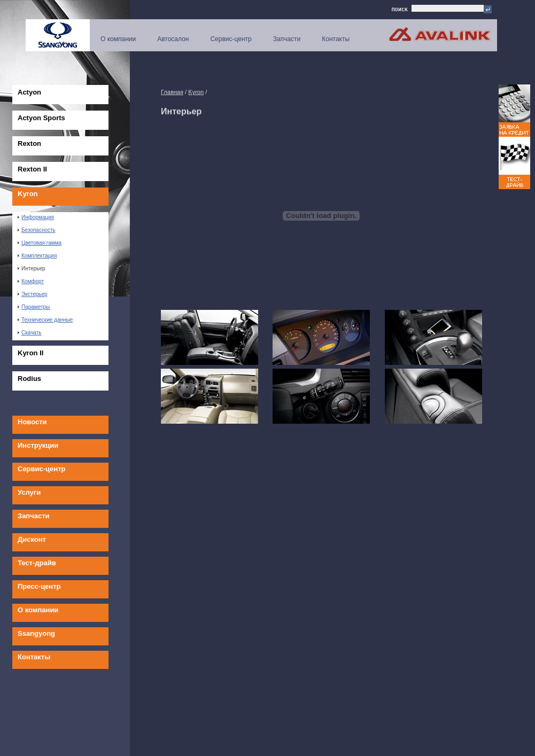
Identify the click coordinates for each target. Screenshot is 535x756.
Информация (36, 217)
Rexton (29, 143)
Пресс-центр (39, 586)
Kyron (28, 194)
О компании (118, 39)
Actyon (29, 92)
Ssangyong (36, 633)
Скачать (30, 333)
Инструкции (38, 445)
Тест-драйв (37, 563)
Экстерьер (33, 294)
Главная (172, 92)
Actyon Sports (41, 118)
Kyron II (30, 353)
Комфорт (31, 281)
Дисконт (32, 539)
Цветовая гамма (40, 243)
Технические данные (45, 320)
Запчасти (287, 39)
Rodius (29, 379)
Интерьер (32, 268)
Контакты (336, 39)
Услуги (29, 492)
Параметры (34, 307)
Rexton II (32, 169)
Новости (32, 422)
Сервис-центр (231, 39)
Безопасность (37, 230)
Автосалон (173, 39)
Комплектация (37, 256)
